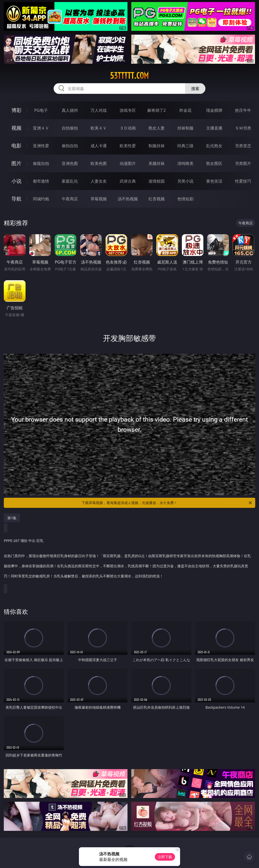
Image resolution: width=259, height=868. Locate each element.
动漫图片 (128, 163)
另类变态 (243, 146)
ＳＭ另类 (243, 128)
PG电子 (41, 110)
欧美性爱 (128, 146)
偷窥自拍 (41, 163)
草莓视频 (99, 199)
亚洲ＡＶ (41, 128)
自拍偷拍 (70, 128)
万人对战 (99, 110)
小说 (16, 181)
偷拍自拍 (70, 146)
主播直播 (214, 128)
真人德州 (70, 110)
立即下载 (165, 857)
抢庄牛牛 (243, 110)
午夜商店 (70, 199)
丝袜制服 (185, 128)
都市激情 (41, 181)
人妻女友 (99, 181)
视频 (16, 128)
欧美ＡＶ (99, 128)
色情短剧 (185, 199)
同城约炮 (41, 199)
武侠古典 (128, 181)
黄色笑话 (214, 181)
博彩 (16, 110)
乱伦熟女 (214, 146)
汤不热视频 (128, 199)
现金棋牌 (214, 110)
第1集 (12, 518)
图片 (16, 163)
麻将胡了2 (156, 110)
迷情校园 (157, 181)
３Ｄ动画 (128, 128)
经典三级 (185, 146)
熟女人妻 (157, 128)
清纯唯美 (185, 163)
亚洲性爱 (41, 146)
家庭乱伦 (70, 181)
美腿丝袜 (157, 163)
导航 (16, 199)
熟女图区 (214, 163)
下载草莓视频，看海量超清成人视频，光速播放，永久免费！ (167, 503)
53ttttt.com (129, 76)
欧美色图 (99, 163)
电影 (16, 146)
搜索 (195, 89)
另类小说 (185, 181)
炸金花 (185, 110)
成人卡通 (99, 146)
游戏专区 (128, 110)
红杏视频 (157, 199)
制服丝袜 (157, 146)
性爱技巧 (243, 181)
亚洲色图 (70, 163)
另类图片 (243, 163)
